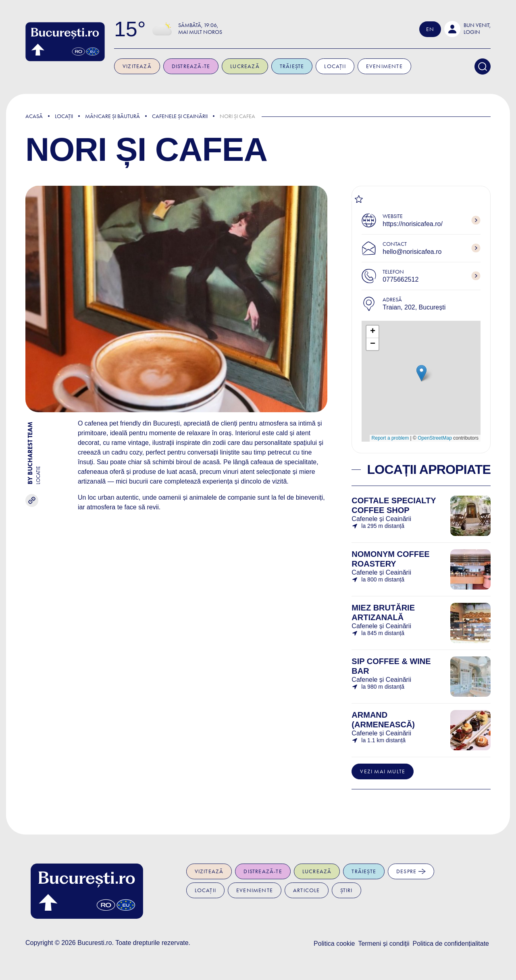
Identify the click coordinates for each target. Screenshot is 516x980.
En (430, 29)
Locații (354, 66)
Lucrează (264, 66)
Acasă (34, 116)
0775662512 (401, 279)
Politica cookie (334, 944)
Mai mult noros (219, 32)
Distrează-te (210, 66)
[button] (467, 29)
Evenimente (403, 66)
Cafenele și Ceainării (180, 116)
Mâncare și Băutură (112, 116)
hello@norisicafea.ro (412, 252)
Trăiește (311, 66)
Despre (411, 871)
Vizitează (156, 66)
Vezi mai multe (383, 771)
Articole (307, 890)
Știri (346, 890)
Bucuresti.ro (95, 943)
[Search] (483, 66)
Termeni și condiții (384, 944)
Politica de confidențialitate (451, 944)
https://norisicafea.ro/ (413, 224)
